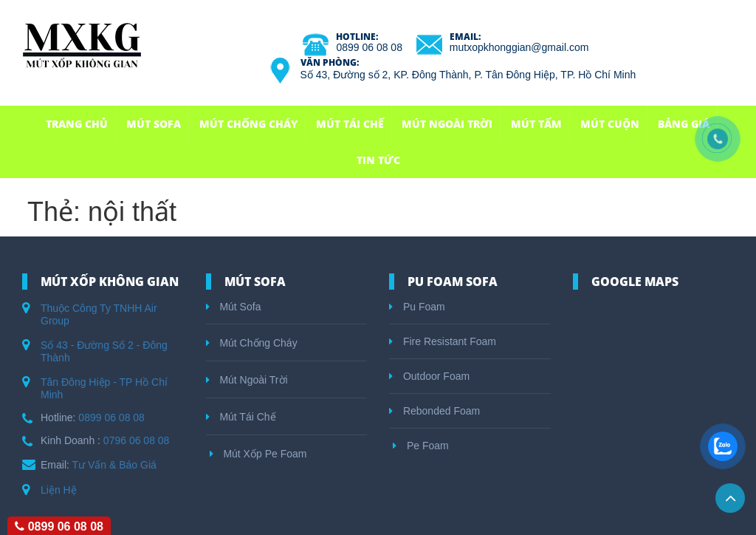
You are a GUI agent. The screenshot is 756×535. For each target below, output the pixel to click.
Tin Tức (378, 160)
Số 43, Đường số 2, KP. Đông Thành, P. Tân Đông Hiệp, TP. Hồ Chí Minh (468, 75)
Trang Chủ (77, 124)
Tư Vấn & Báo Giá (114, 465)
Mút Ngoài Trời (447, 124)
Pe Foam (421, 446)
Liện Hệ (59, 490)
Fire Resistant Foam (443, 341)
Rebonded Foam (434, 411)
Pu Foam (417, 307)
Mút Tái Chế (350, 124)
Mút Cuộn (610, 124)
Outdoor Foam (429, 376)
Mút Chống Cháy (248, 124)
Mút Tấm (536, 124)
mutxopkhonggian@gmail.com (519, 47)
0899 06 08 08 (369, 47)
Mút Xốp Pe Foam (258, 454)
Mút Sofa (154, 124)
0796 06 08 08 (137, 440)
